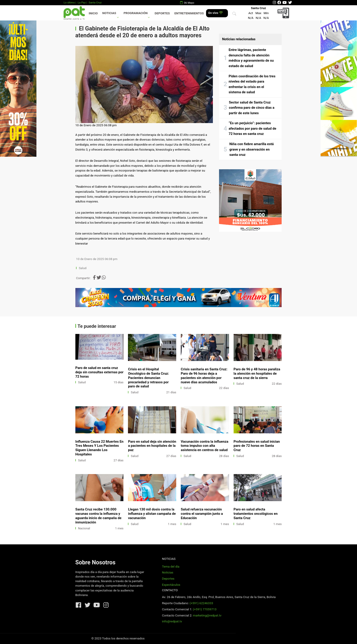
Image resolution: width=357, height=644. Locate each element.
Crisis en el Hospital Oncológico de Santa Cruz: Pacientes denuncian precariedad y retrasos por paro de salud (148, 378)
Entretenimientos (189, 13)
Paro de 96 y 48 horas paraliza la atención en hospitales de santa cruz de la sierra (257, 374)
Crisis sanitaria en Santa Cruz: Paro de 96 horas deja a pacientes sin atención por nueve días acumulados (204, 376)
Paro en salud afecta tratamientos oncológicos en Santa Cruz (256, 514)
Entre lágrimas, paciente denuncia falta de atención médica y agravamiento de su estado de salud (251, 58)
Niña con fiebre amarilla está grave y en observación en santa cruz (252, 149)
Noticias (109, 13)
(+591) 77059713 (205, 609)
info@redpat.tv (172, 621)
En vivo (215, 13)
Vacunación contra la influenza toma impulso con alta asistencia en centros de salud (205, 446)
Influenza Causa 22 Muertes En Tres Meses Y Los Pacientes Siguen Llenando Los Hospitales (99, 448)
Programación (136, 13)
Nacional (84, 528)
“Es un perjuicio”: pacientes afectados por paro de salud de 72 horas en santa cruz (252, 128)
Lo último (69, 3)
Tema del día (171, 567)
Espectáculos (171, 585)
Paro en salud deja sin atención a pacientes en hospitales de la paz (152, 446)
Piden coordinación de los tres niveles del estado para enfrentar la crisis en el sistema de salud (252, 84)
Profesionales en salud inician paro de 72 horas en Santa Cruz (257, 446)
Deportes (162, 13)
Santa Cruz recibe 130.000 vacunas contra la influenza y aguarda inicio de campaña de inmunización (98, 516)
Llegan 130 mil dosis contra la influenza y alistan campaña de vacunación (152, 514)
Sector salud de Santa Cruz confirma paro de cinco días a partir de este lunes (252, 108)
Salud (83, 268)
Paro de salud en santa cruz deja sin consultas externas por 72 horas (99, 372)
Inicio (93, 13)
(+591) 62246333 (201, 603)
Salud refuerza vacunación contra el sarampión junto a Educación (202, 514)
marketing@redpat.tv (207, 615)
